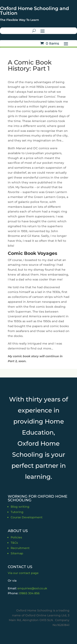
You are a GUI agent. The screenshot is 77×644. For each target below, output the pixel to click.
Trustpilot (7, 25)
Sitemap (17, 553)
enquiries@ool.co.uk (32, 588)
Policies (16, 537)
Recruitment (20, 548)
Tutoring (17, 512)
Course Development (27, 517)
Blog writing (20, 507)
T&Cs (14, 543)
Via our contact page (23, 573)
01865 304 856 (29, 593)
